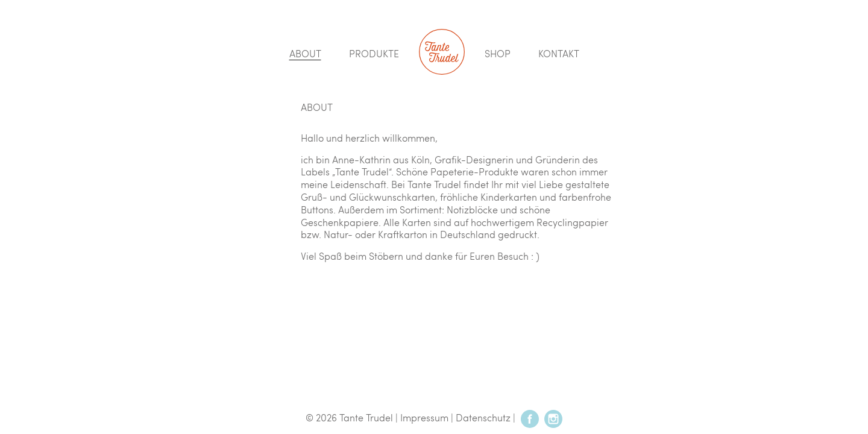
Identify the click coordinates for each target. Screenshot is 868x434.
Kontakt (559, 53)
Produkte (374, 53)
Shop (498, 53)
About (305, 53)
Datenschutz (483, 417)
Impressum (424, 417)
